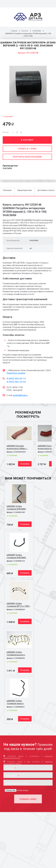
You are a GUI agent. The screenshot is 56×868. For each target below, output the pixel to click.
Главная (14, 31)
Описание (7, 190)
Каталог (25, 31)
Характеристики (24, 190)
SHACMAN (37, 31)
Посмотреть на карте (16, 373)
